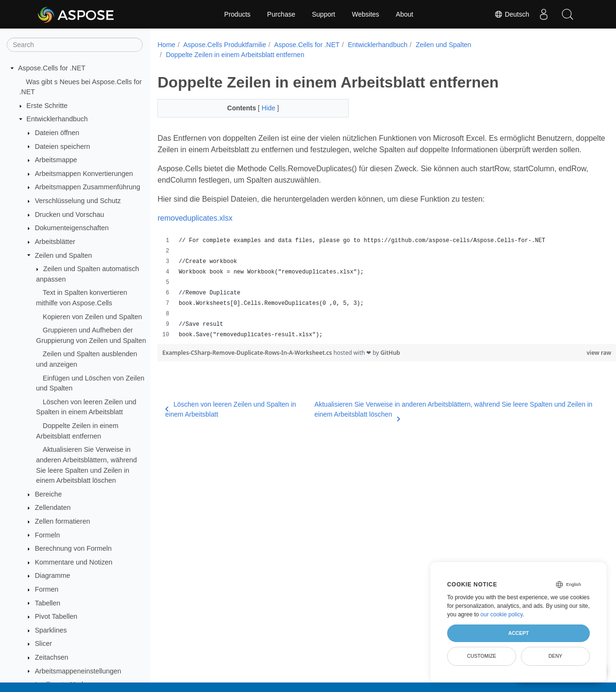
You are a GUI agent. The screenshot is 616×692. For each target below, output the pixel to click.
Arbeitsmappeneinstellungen (78, 671)
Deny (555, 656)
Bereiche (48, 494)
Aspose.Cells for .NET (52, 68)
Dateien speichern (62, 146)
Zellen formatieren (62, 521)
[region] (371, 299)
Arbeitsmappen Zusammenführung (88, 187)
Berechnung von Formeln (73, 548)
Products (237, 14)
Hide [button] (263, 108)
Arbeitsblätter (55, 242)
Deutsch (512, 14)
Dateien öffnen (57, 133)
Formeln (47, 535)
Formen (47, 589)
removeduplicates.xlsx (195, 229)
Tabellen (48, 603)
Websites (366, 14)
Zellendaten (53, 507)
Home (166, 45)
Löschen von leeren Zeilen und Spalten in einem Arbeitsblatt (230, 421)
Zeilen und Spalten (63, 255)
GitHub (390, 364)
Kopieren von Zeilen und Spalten (93, 317)
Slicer (43, 643)
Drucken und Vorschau (69, 214)
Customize (482, 656)
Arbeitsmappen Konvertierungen (84, 174)
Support (324, 14)
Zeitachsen (51, 657)
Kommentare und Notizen (73, 562)
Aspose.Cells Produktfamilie (225, 45)
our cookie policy (502, 614)
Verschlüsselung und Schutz (78, 201)
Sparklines (51, 630)
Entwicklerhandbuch (57, 119)
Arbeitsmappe (56, 160)
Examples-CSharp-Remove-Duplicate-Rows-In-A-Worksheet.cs (248, 364)
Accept (518, 633)
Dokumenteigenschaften (72, 228)
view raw (567, 364)
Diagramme (52, 575)
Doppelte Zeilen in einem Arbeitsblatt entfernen (235, 55)
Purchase (281, 14)
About (405, 14)
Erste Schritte (47, 106)
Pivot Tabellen (56, 616)
